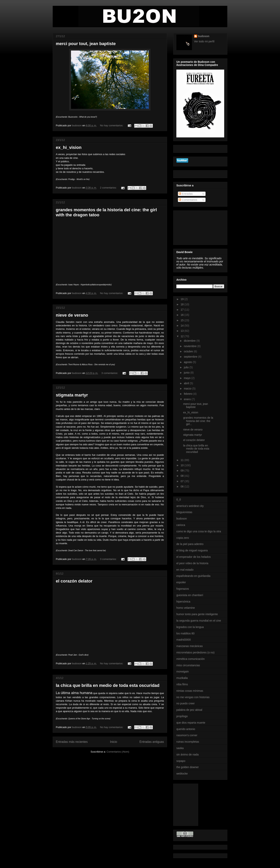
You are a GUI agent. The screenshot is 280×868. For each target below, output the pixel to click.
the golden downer (188, 767)
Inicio (114, 742)
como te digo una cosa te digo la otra (199, 531)
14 (182, 326)
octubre (189, 351)
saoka (180, 748)
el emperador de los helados (194, 557)
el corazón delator (74, 581)
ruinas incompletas (188, 742)
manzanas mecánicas (189, 646)
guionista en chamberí (190, 595)
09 (182, 471)
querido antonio (186, 729)
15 (182, 320)
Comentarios (188, 200)
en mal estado (185, 570)
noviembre (190, 346)
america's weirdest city (190, 506)
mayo (187, 378)
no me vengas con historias (193, 697)
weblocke (182, 774)
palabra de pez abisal (189, 710)
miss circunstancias (188, 665)
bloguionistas (184, 512)
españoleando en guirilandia (193, 576)
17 (182, 310)
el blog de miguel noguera (192, 550)
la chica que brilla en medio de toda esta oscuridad (108, 685)
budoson (204, 36)
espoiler (181, 582)
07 (182, 481)
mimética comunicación (191, 659)
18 (182, 304)
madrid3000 (184, 640)
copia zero (183, 538)
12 (182, 336)
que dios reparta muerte (191, 723)
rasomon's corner (187, 735)
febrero (188, 394)
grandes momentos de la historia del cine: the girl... (198, 421)
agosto (188, 362)
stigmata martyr (72, 395)
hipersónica (183, 602)
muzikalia (182, 678)
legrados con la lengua (190, 627)
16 (182, 315)
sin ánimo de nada (187, 754)
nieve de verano (72, 315)
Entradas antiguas (152, 742)
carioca (181, 525)
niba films (182, 684)
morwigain (183, 672)
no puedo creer (185, 703)
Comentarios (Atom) (118, 752)
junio (187, 373)
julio (187, 367)
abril (187, 383)
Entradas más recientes (72, 742)
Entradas (186, 194)
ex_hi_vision (69, 147)
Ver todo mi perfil (204, 41)
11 (182, 460)
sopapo (181, 761)
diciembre (190, 341)
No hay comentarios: (112, 125)
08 (182, 476)
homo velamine (186, 608)
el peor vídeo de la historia (192, 563)
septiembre (191, 357)
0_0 (179, 499)
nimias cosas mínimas (190, 691)
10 (182, 465)
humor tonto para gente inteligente (197, 614)
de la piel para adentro (190, 544)
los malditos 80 (185, 633)
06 (182, 486)
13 (182, 331)
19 (182, 299)
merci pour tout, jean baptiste (86, 44)
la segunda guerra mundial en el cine (199, 621)
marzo (188, 389)
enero (188, 399)
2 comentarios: (109, 188)
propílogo (182, 716)
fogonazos (183, 589)
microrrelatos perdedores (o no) (195, 652)
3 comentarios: (110, 373)
